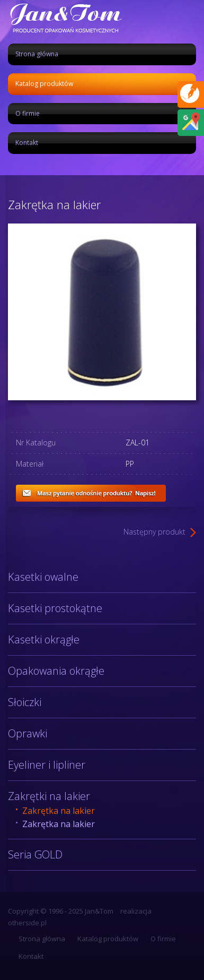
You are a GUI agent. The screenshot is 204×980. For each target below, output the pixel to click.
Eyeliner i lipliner (47, 765)
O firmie (28, 113)
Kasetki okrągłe (44, 639)
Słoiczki (25, 702)
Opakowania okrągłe (56, 671)
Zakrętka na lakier (59, 811)
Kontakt (27, 143)
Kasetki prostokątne (55, 608)
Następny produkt (154, 532)
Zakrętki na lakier (49, 796)
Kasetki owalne (43, 577)
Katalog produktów (44, 84)
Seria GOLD (35, 854)
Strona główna (37, 54)
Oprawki (28, 733)
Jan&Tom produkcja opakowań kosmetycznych (65, 18)
